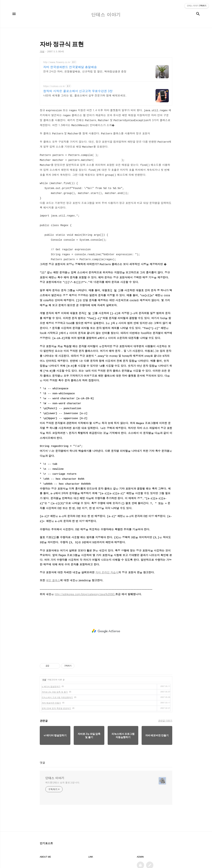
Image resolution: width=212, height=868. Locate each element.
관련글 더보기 (165, 699)
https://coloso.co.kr (54, 86)
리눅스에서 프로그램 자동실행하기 (57, 676)
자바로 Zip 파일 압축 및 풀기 (55, 671)
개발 (44, 658)
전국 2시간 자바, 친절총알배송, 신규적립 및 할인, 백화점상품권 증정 (85, 71)
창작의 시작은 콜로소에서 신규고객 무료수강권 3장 (78, 91)
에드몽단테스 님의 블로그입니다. (63, 761)
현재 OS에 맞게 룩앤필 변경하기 (56, 687)
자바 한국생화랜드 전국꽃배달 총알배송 (70, 67)
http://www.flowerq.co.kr (57, 62)
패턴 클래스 (53, 559)
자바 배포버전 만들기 (51, 682)
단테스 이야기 (55, 757)
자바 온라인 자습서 (107, 551)
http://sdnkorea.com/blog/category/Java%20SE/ (85, 573)
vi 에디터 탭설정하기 (51, 665)
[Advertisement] (106, 610)
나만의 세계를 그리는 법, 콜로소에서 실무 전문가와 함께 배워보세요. (85, 95)
